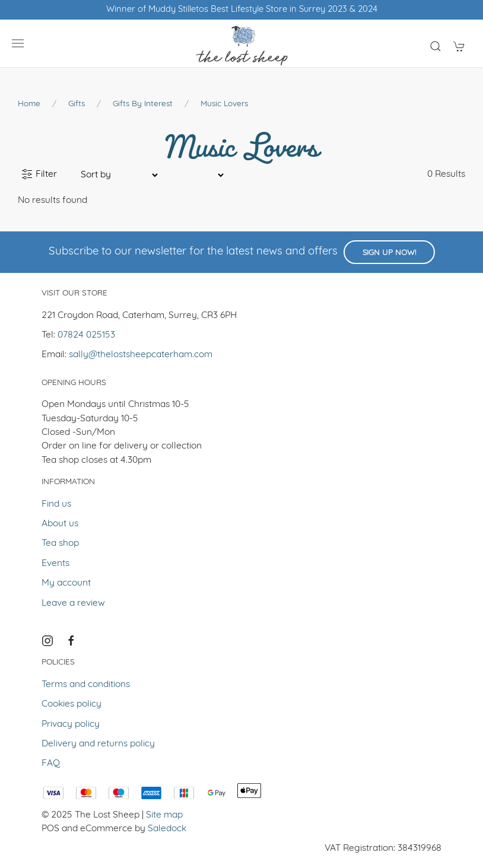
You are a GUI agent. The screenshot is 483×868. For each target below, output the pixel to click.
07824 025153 (86, 335)
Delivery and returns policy (98, 744)
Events (55, 564)
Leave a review (73, 603)
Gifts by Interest (143, 104)
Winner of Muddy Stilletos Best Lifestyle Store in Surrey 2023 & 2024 (242, 10)
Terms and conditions (86, 685)
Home (29, 104)
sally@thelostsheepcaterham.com (141, 355)
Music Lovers (224, 104)
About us (60, 524)
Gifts (77, 104)
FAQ (51, 764)
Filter (39, 174)
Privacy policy (71, 724)
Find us (56, 504)
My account (66, 583)
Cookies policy (72, 704)
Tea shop (60, 543)
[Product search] (436, 46)
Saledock (167, 829)
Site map (164, 815)
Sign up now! (389, 253)
